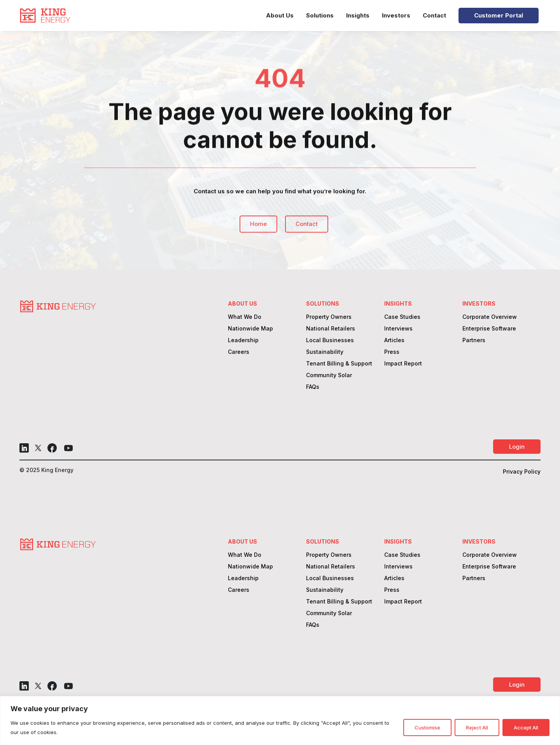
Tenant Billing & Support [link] (339, 364)
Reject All (477, 728)
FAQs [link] (313, 387)
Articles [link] (394, 340)
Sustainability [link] (325, 352)
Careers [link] (239, 352)
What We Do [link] (245, 317)
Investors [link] (396, 15)
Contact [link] (434, 15)
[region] (280, 721)
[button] (24, 448)
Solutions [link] (320, 15)
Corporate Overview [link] (490, 317)
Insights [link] (358, 15)
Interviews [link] (398, 329)
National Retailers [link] (331, 329)
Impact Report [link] (403, 364)
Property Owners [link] (329, 317)
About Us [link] (280, 15)
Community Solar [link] (329, 375)
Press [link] (392, 352)
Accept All (526, 728)
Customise (427, 728)
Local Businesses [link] (330, 340)
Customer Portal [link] (499, 15)
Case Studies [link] (402, 317)
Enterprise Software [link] (489, 329)
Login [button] (517, 447)
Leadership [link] (243, 340)
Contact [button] (307, 230)
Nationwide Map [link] (250, 329)
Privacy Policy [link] (522, 472)
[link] (45, 16)
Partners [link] (474, 340)
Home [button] (258, 230)
